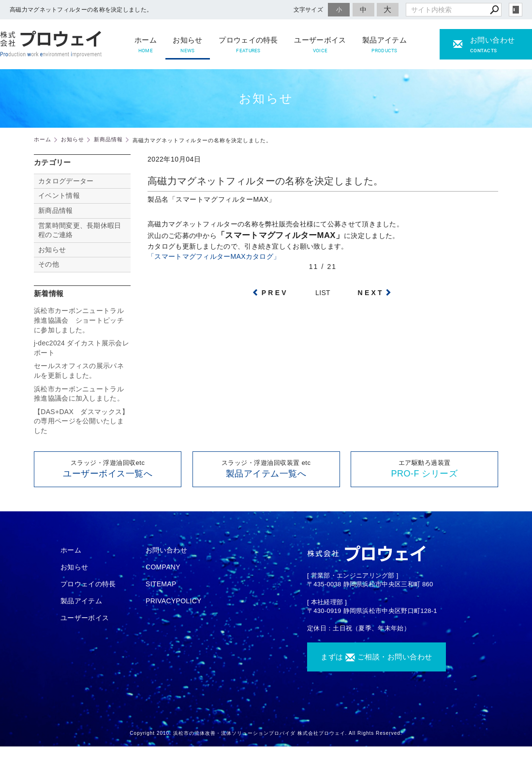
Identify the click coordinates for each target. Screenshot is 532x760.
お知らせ (187, 45)
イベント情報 (59, 195)
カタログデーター (66, 181)
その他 (52, 264)
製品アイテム (384, 45)
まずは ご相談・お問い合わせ (377, 657)
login (516, 10)
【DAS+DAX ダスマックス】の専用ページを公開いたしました (81, 421)
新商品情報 (56, 210)
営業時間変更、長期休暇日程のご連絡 (80, 230)
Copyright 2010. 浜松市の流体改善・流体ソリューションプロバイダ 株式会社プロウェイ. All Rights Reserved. (266, 733)
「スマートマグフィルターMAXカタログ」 (214, 256)
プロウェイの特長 (248, 45)
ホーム (146, 45)
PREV (275, 293)
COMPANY (163, 567)
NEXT (371, 293)
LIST (323, 293)
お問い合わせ (166, 550)
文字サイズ (309, 9)
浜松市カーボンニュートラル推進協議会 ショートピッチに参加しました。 (79, 320)
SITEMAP (161, 584)
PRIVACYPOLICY (174, 601)
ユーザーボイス (320, 45)
